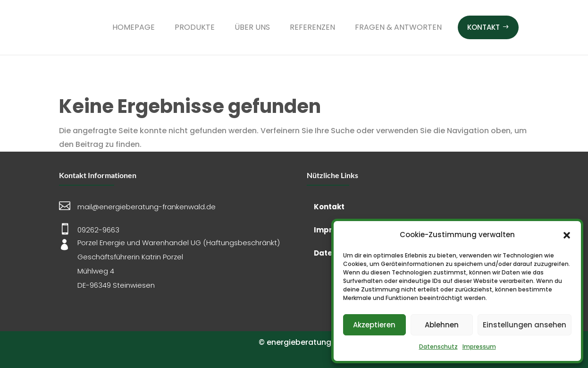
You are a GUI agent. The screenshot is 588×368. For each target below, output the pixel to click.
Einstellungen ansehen (525, 325)
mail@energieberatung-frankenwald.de (147, 207)
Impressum (479, 347)
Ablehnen (442, 325)
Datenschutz (438, 347)
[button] (567, 235)
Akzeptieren (374, 325)
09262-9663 (98, 230)
